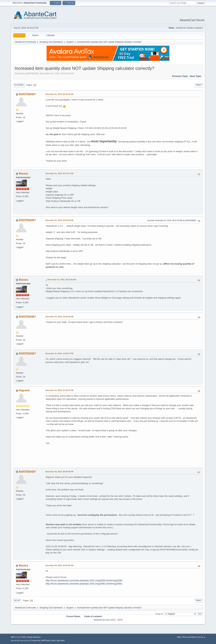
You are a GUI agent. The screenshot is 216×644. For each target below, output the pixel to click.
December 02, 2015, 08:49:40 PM (59, 472)
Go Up (17, 601)
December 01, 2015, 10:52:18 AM (59, 317)
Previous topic (180, 76)
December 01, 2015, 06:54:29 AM (59, 220)
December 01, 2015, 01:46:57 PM (59, 390)
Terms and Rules (189, 637)
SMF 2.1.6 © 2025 (18, 637)
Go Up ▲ (201, 637)
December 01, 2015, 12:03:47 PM (59, 353)
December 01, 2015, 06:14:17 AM (59, 173)
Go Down (19, 85)
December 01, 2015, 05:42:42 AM (59, 94)
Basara (23, 174)
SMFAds (14, 641)
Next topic (196, 76)
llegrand (24, 390)
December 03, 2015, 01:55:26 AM (59, 565)
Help (179, 637)
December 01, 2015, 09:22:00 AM (62, 280)
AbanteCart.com (102, 620)
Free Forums (25, 641)
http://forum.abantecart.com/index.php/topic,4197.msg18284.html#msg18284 (84, 580)
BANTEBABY (27, 94)
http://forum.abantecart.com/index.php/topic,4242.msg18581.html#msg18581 (84, 584)
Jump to (159, 614)
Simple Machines (34, 637)
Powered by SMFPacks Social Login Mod (48, 640)
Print (199, 85)
